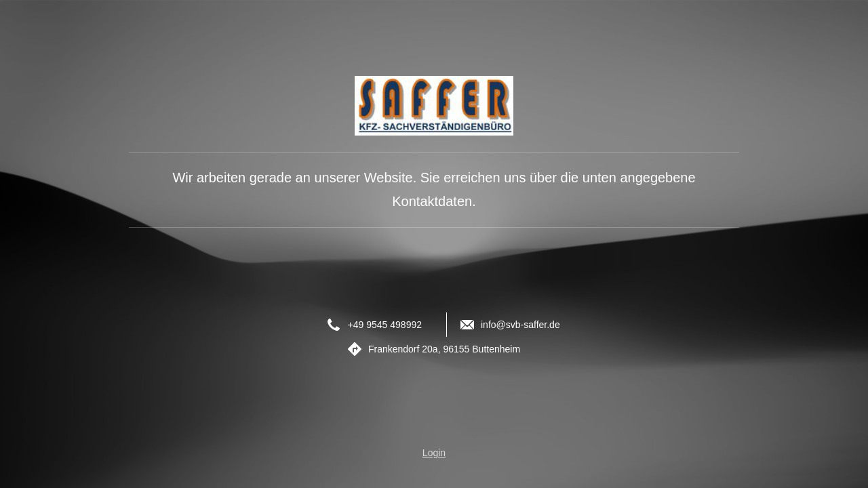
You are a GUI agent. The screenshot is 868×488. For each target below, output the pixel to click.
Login (434, 453)
